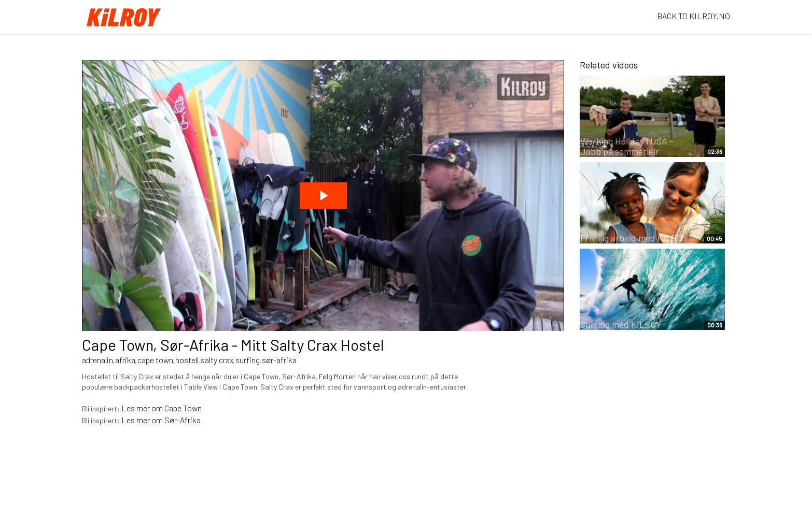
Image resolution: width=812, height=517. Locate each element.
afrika (125, 360)
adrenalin (97, 360)
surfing (248, 360)
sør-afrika (279, 360)
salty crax (217, 360)
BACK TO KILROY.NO (694, 16)
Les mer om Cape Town (162, 408)
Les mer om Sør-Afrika (161, 420)
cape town (155, 360)
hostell (187, 360)
